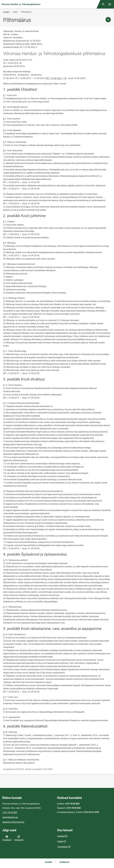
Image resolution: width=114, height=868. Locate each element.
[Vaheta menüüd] (110, 4)
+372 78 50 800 (10, 812)
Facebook (7, 838)
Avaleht (6, 12)
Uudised (61, 836)
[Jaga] (108, 20)
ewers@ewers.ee (10, 817)
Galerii (60, 841)
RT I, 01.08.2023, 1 (57, 78)
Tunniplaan (63, 847)
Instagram (19, 838)
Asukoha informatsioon (13, 822)
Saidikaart (64, 862)
